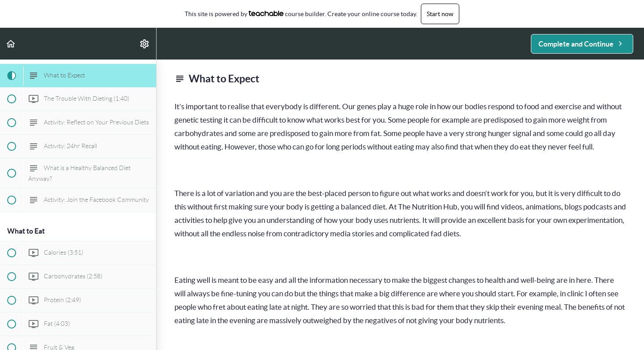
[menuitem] (145, 44)
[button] (11, 44)
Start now (440, 14)
